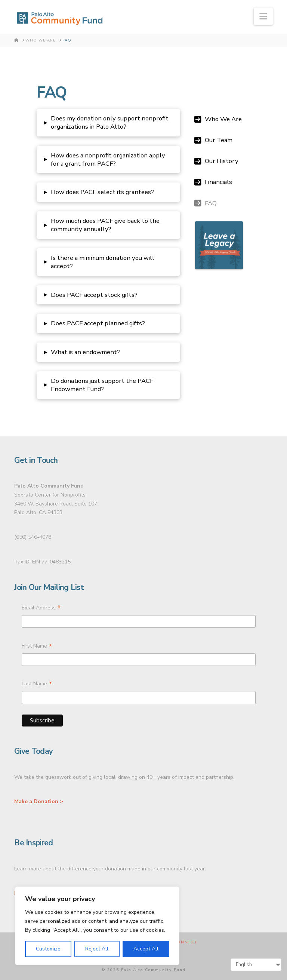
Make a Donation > (39, 801)
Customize (48, 949)
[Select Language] (256, 965)
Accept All (146, 949)
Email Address (41, 609)
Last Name (37, 685)
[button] (263, 16)
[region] (97, 926)
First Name (37, 647)
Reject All (97, 949)
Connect (185, 942)
